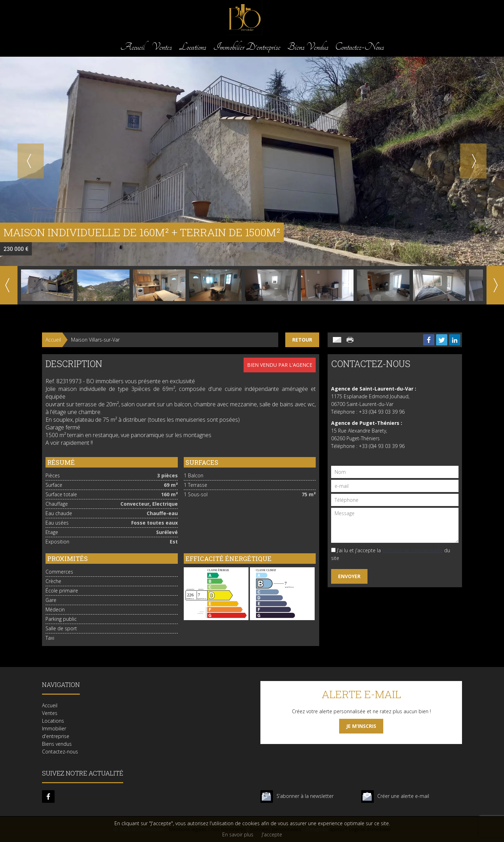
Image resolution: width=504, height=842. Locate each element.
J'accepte (272, 834)
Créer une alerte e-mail (403, 796)
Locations (192, 47)
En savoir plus (238, 834)
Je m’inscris (361, 726)
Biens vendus (308, 47)
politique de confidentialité (412, 550)
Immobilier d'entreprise (247, 47)
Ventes (162, 47)
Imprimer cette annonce (351, 340)
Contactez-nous (360, 47)
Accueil (132, 47)
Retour (302, 340)
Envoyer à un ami (337, 340)
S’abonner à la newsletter (305, 796)
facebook (48, 797)
